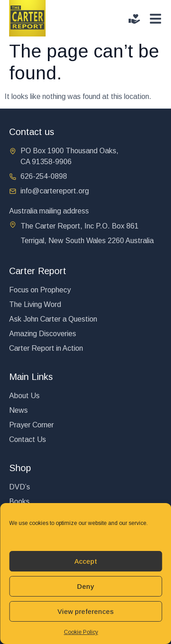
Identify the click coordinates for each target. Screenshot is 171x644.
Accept (86, 561)
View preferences (85, 611)
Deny (85, 586)
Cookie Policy (81, 632)
